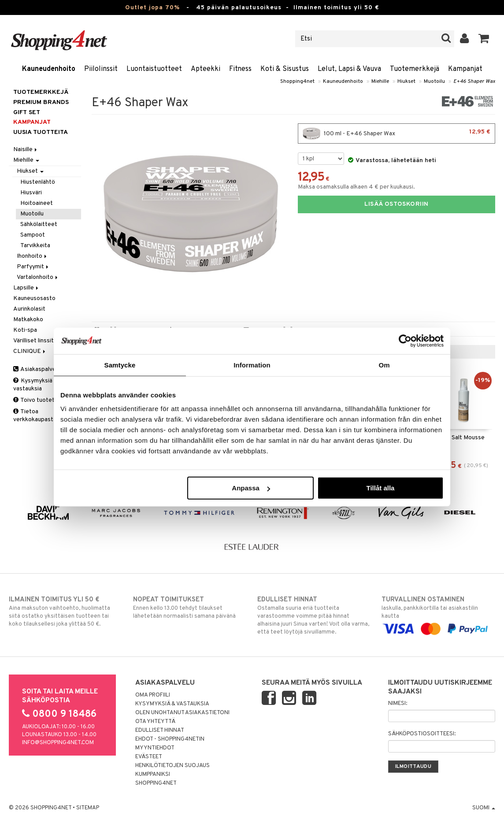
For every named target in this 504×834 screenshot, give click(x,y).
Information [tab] (252, 365)
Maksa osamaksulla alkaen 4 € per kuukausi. (356, 187)
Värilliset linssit (33, 341)
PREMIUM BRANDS (41, 102)
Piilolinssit (101, 69)
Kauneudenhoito (49, 69)
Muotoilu (434, 82)
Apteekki (206, 69)
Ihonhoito (32, 256)
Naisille (26, 150)
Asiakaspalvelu (37, 369)
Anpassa (251, 488)
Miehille (380, 82)
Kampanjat (465, 69)
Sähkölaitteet (39, 224)
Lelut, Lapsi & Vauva (349, 69)
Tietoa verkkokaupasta (35, 416)
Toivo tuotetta (37, 400)
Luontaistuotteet (154, 69)
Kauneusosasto (34, 298)
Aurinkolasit (29, 309)
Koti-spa (25, 330)
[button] (484, 39)
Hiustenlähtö (38, 182)
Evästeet (149, 757)
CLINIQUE (30, 351)
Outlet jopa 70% (152, 8)
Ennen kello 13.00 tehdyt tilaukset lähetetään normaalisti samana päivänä (190, 608)
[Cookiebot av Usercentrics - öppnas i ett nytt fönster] (405, 341)
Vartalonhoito (38, 277)
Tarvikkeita (35, 246)
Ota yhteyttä (155, 722)
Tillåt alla (380, 488)
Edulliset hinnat (160, 730)
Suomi (484, 808)
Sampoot (33, 235)
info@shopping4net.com (58, 743)
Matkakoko (28, 320)
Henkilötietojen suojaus (172, 766)
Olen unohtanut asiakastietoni (182, 713)
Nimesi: (398, 704)
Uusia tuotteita (41, 132)
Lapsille (26, 288)
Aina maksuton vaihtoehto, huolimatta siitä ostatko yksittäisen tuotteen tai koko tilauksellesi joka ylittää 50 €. (66, 612)
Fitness (240, 69)
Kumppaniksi (153, 775)
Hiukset (406, 82)
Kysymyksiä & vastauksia (36, 385)
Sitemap (88, 808)
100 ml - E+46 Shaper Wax (397, 133)
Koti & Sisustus (285, 69)
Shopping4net (297, 82)
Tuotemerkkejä (415, 69)
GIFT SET (27, 113)
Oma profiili (153, 695)
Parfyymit (33, 267)
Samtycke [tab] (120, 365)
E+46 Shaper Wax (474, 82)
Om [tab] (384, 365)
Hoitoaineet (37, 203)
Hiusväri (31, 193)
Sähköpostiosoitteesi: (422, 734)
